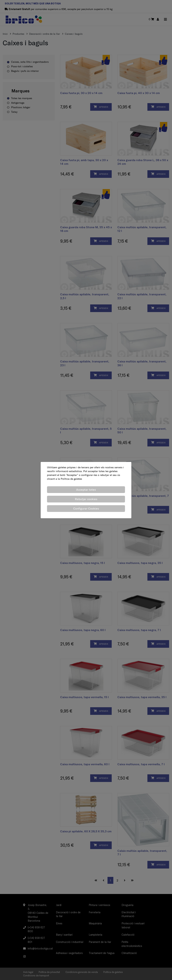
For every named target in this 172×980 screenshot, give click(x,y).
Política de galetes (71, 479)
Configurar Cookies (86, 508)
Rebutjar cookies (86, 499)
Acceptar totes (86, 490)
